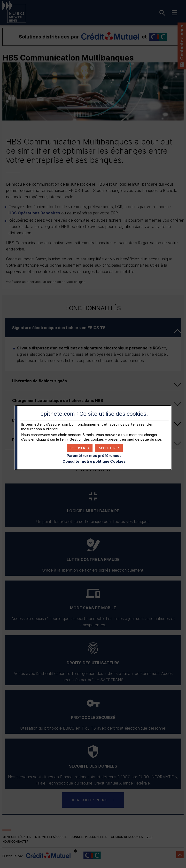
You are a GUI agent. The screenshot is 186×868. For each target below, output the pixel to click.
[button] (109, 448)
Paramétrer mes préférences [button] (94, 456)
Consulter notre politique (94, 461)
